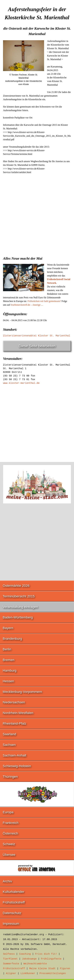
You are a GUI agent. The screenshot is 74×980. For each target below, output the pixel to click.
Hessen (8, 681)
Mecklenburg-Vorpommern (22, 692)
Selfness (9, 954)
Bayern (8, 628)
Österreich (10, 833)
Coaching (25, 954)
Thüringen (10, 777)
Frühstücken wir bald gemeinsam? (44, 301)
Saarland (9, 734)
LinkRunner (28, 973)
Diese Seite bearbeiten (37, 346)
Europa (8, 812)
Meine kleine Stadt (42, 969)
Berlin (7, 649)
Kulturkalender (14, 892)
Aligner (11, 973)
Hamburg (10, 671)
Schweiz (9, 844)
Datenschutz (12, 913)
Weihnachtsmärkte (35, 964)
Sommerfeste (11, 964)
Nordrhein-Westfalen (18, 713)
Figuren (65, 969)
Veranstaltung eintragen (20, 607)
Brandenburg (12, 639)
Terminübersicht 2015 (19, 596)
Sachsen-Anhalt (15, 755)
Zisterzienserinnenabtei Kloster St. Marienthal (37, 336)
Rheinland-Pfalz (15, 723)
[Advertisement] (37, 214)
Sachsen (9, 745)
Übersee (9, 855)
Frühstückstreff (14, 902)
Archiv (7, 881)
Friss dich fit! (46, 954)
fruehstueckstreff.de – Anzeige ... (27, 305)
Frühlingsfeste (51, 959)
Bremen (9, 660)
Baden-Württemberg (18, 617)
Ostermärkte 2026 (16, 586)
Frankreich (11, 823)
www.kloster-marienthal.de (21, 383)
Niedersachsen (14, 702)
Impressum (11, 924)
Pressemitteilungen (53, 973)
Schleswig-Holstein (17, 766)
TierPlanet (10, 959)
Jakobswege (29, 959)
